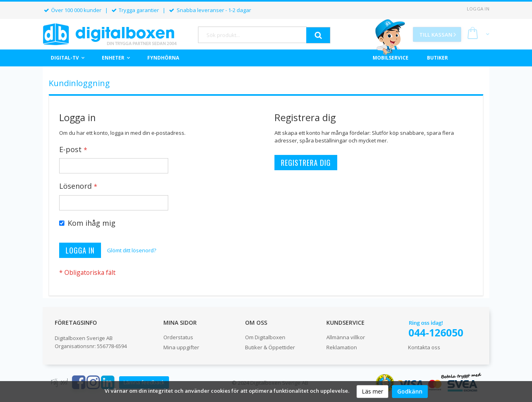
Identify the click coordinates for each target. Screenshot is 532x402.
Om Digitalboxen (265, 337)
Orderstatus (178, 337)
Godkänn (410, 391)
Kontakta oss (424, 347)
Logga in (478, 9)
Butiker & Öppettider (270, 347)
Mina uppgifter (181, 347)
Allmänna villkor (346, 337)
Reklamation (342, 347)
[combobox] (252, 35)
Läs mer (372, 391)
